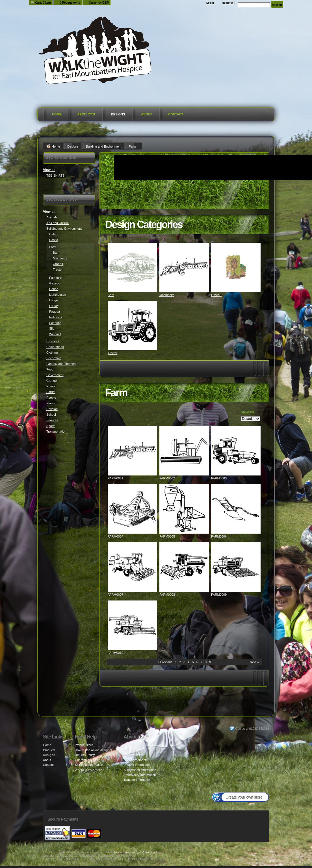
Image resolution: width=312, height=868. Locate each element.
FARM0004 (115, 536)
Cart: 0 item (43, 3)
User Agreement (135, 760)
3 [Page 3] (184, 662)
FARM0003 (219, 478)
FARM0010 (115, 653)
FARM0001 (115, 478)
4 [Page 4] (188, 662)
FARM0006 (219, 536)
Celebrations (55, 347)
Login (210, 3)
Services (52, 420)
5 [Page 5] (193, 662)
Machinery (167, 295)
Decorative (54, 358)
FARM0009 (219, 595)
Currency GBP (99, 3)
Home (57, 114)
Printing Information (137, 765)
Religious (56, 317)
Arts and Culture (58, 223)
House (54, 289)
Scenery (55, 323)
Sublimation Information (140, 770)
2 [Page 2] (180, 662)
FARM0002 (167, 478)
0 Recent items (70, 3)
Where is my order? (88, 770)
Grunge (52, 381)
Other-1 (216, 295)
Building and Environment (104, 146)
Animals (52, 217)
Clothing (52, 352)
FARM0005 (167, 536)
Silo (52, 328)
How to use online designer (93, 750)
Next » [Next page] (254, 662)
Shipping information (89, 765)
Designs (118, 114)
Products (86, 114)
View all (49, 170)
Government (55, 375)
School (51, 415)
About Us (130, 745)
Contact (176, 114)
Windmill (55, 334)
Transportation (56, 431)
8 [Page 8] (206, 662)
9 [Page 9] (210, 662)
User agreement (124, 852)
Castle (54, 240)
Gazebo (55, 283)
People (51, 398)
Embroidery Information (140, 775)
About (147, 114)
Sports (51, 426)
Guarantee (82, 760)
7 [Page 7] (201, 662)
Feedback (130, 750)
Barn (111, 295)
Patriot (51, 392)
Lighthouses (58, 295)
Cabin (53, 234)
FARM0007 (115, 595)
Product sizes (84, 745)
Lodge (54, 300)
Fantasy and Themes (61, 364)
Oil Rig (54, 306)
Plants (51, 403)
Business (53, 341)
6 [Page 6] (197, 662)
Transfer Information (137, 780)
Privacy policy (151, 852)
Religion (52, 409)
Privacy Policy (133, 755)
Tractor (112, 353)
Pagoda (55, 312)
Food (50, 369)
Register (227, 3)
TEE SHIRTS (56, 176)
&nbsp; (132, 267)
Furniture (55, 278)
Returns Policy (85, 755)
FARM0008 (167, 595)
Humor (51, 386)
